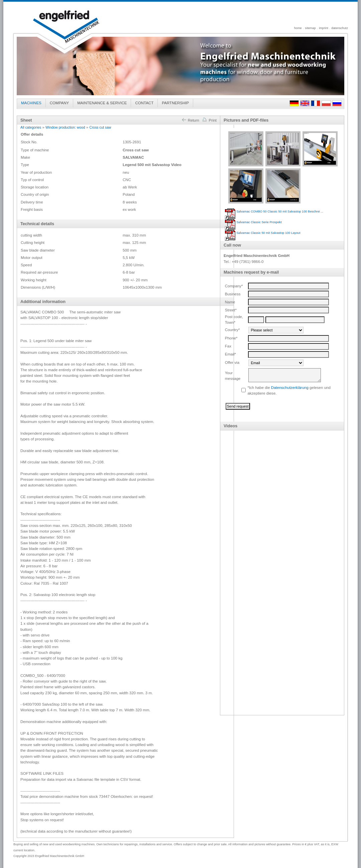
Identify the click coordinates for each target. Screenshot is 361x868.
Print (210, 120)
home (298, 28)
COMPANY (59, 103)
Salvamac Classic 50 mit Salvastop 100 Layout (268, 233)
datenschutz (340, 28)
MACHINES (31, 103)
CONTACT (144, 103)
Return (190, 120)
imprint (324, 28)
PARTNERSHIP (175, 103)
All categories (31, 127)
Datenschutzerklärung (290, 388)
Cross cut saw (100, 127)
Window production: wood (65, 127)
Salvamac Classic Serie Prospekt (259, 222)
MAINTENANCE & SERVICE (102, 103)
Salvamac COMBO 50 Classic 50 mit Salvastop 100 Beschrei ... (280, 211)
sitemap (310, 28)
